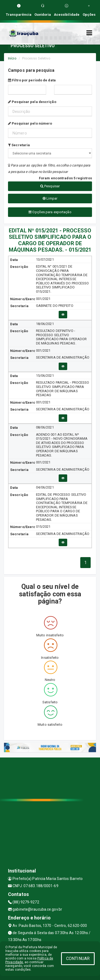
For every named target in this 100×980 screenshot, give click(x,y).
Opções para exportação (50, 212)
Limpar (50, 198)
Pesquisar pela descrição (32, 102)
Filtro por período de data (32, 80)
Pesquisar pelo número (30, 123)
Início (12, 58)
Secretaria (19, 145)
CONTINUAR (78, 959)
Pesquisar (50, 186)
